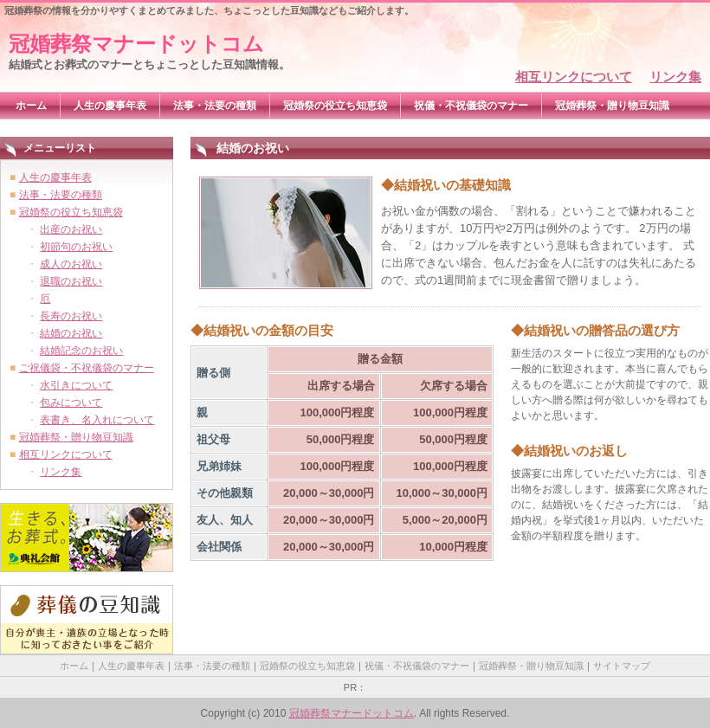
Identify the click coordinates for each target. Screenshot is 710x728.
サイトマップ (622, 666)
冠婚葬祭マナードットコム (136, 44)
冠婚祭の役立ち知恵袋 (335, 106)
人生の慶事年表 (110, 106)
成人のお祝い (71, 264)
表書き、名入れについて (97, 420)
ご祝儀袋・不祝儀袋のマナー (87, 368)
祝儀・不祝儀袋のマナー (471, 106)
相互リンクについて (574, 77)
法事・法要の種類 (215, 106)
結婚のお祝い (71, 333)
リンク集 (675, 77)
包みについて (71, 403)
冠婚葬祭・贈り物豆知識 (612, 106)
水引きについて (76, 385)
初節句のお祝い (76, 247)
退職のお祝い (71, 281)
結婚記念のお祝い (81, 351)
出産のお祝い (71, 229)
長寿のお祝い (71, 316)
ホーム (31, 106)
